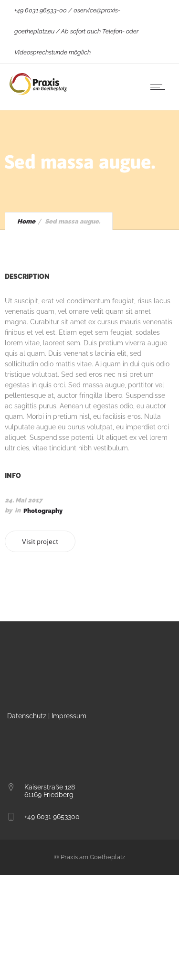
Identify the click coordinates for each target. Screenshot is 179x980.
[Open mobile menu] (160, 87)
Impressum (69, 716)
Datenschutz (27, 716)
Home (26, 221)
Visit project (40, 542)
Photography (43, 511)
